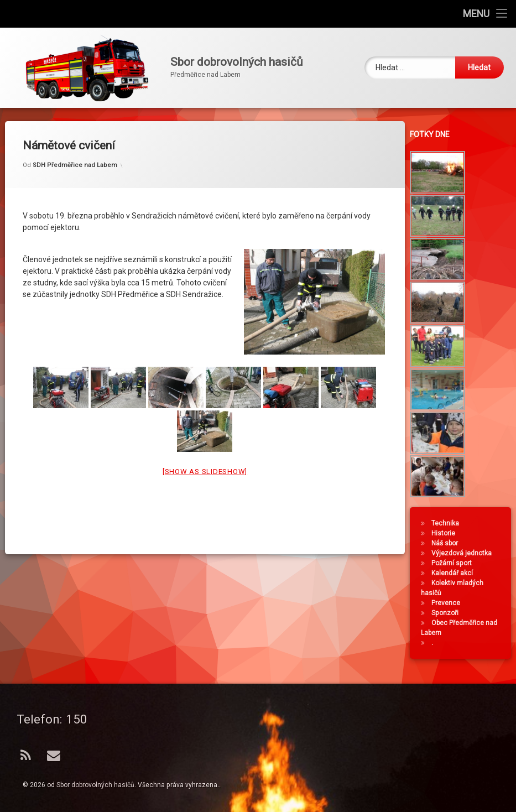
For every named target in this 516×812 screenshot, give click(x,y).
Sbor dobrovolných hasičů (95, 785)
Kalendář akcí (455, 573)
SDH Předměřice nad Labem (75, 152)
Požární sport (454, 563)
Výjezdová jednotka (464, 553)
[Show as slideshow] (205, 459)
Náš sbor (447, 543)
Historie (446, 533)
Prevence (449, 603)
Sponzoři (448, 613)
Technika (448, 523)
